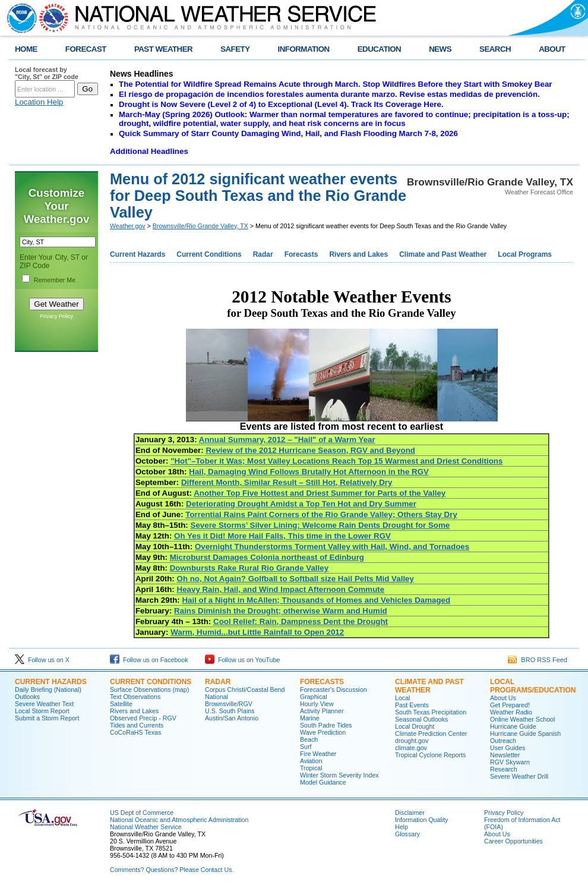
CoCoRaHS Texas (135, 732)
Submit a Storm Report (47, 718)
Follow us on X (42, 660)
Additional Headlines (149, 151)
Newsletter (505, 755)
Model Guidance (323, 782)
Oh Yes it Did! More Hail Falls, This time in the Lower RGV (282, 536)
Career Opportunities (513, 841)
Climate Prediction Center (431, 733)
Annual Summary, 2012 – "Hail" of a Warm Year (287, 440)
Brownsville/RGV (229, 704)
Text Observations (135, 697)
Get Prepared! (510, 705)
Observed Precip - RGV (143, 718)
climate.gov (411, 748)
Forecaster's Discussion (333, 689)
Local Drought (415, 726)
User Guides (508, 748)
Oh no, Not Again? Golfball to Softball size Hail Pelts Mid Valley (295, 579)
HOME (26, 49)
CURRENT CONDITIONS (151, 682)
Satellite (121, 704)
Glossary (407, 834)
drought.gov (412, 741)
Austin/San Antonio (232, 718)
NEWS (440, 49)
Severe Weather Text (44, 704)
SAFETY (235, 49)
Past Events (412, 705)
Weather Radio (511, 712)
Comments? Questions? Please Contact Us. (172, 870)
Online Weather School (522, 719)
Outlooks (27, 697)
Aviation (311, 761)
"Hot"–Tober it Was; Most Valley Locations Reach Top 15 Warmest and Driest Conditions (336, 461)
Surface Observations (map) (149, 689)
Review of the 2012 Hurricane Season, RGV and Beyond (310, 450)
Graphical (314, 697)
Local (402, 698)
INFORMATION (304, 49)
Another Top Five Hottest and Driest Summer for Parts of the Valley (320, 493)
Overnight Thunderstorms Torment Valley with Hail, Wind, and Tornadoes (332, 547)
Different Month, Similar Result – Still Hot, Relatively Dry (287, 482)
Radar (263, 254)
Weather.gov (128, 226)
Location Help (39, 102)
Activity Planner (322, 711)
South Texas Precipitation (431, 712)
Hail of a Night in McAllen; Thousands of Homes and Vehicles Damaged (316, 600)
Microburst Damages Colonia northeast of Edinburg (267, 557)
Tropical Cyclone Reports (430, 755)
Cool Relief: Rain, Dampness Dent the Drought (301, 621)
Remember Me (55, 280)
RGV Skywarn (510, 762)
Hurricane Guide (513, 726)
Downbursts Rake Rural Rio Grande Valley (249, 568)
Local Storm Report (42, 711)
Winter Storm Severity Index (339, 775)
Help (402, 827)
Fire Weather (318, 754)
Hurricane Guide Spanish (525, 733)
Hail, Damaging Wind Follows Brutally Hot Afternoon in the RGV (309, 472)
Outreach (503, 741)
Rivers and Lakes (358, 254)
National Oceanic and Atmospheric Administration (179, 820)
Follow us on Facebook (149, 660)
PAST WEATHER (163, 49)
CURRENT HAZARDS (51, 682)
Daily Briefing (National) (48, 689)
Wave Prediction (323, 732)
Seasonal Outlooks (421, 719)
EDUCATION (379, 49)
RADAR (218, 682)
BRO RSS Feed (538, 660)
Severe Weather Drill (519, 776)
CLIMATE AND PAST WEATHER (429, 686)
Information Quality (421, 820)
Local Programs (525, 254)
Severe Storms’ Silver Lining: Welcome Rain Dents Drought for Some (320, 525)
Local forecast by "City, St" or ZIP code (47, 73)
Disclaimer (410, 813)
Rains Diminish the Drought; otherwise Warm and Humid (281, 611)
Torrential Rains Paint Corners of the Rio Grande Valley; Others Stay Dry (321, 514)
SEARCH (495, 49)
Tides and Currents (137, 725)
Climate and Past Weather (443, 254)
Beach (309, 739)
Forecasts (301, 254)
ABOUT (552, 49)
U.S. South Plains (230, 711)
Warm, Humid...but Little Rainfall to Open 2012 (257, 632)
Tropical (311, 768)
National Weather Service (146, 827)
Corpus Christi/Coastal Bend (245, 689)
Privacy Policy (56, 316)
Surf (306, 747)
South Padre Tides (326, 725)
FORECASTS (322, 682)
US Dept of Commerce (142, 813)
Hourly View (317, 704)
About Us (503, 698)
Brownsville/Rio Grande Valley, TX (200, 226)
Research (504, 769)
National (216, 697)
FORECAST (86, 49)
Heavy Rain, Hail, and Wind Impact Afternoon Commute (281, 589)
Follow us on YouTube (242, 660)
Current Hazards (137, 254)
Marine (310, 718)
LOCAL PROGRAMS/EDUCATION (533, 686)
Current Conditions (209, 254)
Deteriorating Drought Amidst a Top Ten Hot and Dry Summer (301, 504)
